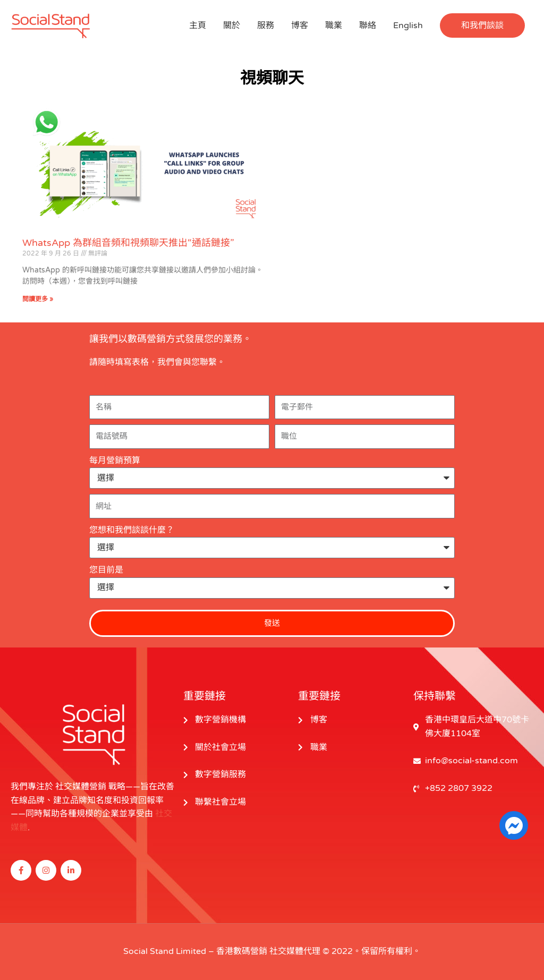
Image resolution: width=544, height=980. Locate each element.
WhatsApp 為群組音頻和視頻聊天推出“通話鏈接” (128, 243)
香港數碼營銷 (242, 951)
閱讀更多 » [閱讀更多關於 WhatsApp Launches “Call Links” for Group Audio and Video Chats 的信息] (38, 299)
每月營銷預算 (115, 461)
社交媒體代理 (295, 951)
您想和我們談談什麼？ (132, 530)
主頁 (198, 25)
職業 (334, 25)
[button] (482, 25)
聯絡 (368, 25)
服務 (266, 25)
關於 (232, 25)
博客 (300, 25)
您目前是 (106, 570)
